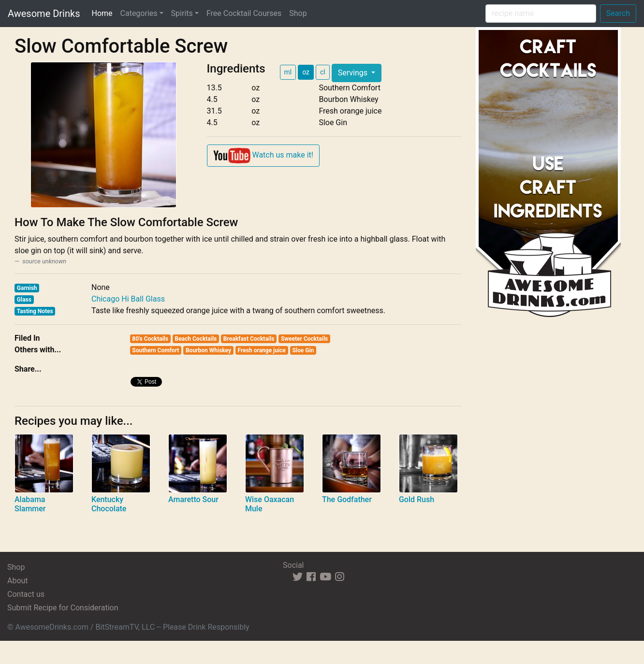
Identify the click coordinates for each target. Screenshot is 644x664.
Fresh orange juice (262, 350)
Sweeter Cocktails (304, 339)
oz (306, 72)
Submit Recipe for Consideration (63, 608)
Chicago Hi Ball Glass (128, 299)
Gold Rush (417, 499)
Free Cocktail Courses (244, 13)
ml (288, 72)
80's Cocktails (150, 339)
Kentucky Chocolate (109, 504)
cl (323, 72)
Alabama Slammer (30, 504)
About (18, 581)
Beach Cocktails (196, 339)
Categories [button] (139, 13)
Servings (354, 73)
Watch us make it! (263, 156)
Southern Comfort (155, 350)
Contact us (26, 594)
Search (618, 13)
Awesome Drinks (44, 14)
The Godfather (347, 499)
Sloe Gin (303, 350)
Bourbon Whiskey (208, 350)
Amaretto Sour (193, 499)
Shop (298, 13)
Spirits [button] (182, 13)
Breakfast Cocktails (249, 339)
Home (104, 13)
